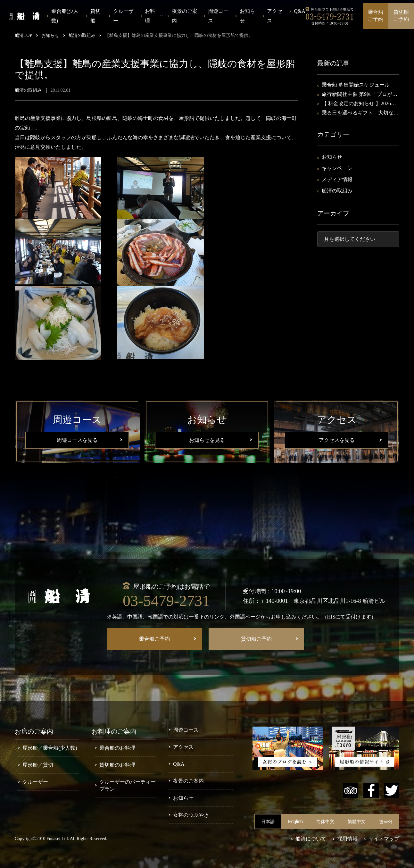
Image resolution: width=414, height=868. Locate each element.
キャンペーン (337, 168)
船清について (311, 839)
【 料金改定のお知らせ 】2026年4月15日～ (360, 104)
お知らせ (247, 16)
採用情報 (347, 839)
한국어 (386, 822)
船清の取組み (337, 191)
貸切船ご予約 (401, 16)
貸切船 (95, 16)
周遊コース (218, 16)
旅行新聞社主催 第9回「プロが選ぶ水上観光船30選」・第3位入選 (360, 95)
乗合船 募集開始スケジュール (356, 85)
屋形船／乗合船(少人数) (50, 748)
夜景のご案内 (185, 16)
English (295, 822)
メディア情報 (337, 179)
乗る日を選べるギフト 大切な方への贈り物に (360, 113)
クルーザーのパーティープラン (128, 785)
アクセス (275, 16)
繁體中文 (357, 822)
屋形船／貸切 (38, 765)
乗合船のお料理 (117, 748)
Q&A (300, 11)
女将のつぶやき (191, 815)
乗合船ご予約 (376, 16)
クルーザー (123, 16)
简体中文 (325, 822)
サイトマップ (384, 839)
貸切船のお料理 (117, 765)
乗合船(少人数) (65, 16)
